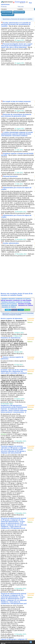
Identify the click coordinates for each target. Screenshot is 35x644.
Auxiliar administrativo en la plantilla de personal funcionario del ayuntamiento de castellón (16, 24)
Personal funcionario (10, 176)
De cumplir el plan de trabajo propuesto (17, 102)
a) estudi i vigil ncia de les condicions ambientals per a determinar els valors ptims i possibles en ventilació (14, 371)
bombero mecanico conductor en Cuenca (16, 299)
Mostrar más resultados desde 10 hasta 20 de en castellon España (17, 294)
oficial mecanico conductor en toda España (16, 300)
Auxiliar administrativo (11, 243)
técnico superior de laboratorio (12, 319)
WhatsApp (27, 310)
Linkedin (21, 310)
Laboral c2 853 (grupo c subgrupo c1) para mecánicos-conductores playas (14, 640)
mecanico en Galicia (9, 307)
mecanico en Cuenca (26, 305)
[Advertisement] (17, 83)
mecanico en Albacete (10, 305)
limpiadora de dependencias (11, 338)
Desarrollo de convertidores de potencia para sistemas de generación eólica (16, 115)
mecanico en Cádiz (24, 304)
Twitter (8, 310)
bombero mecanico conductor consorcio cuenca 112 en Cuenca (16, 303)
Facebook (14, 310)
